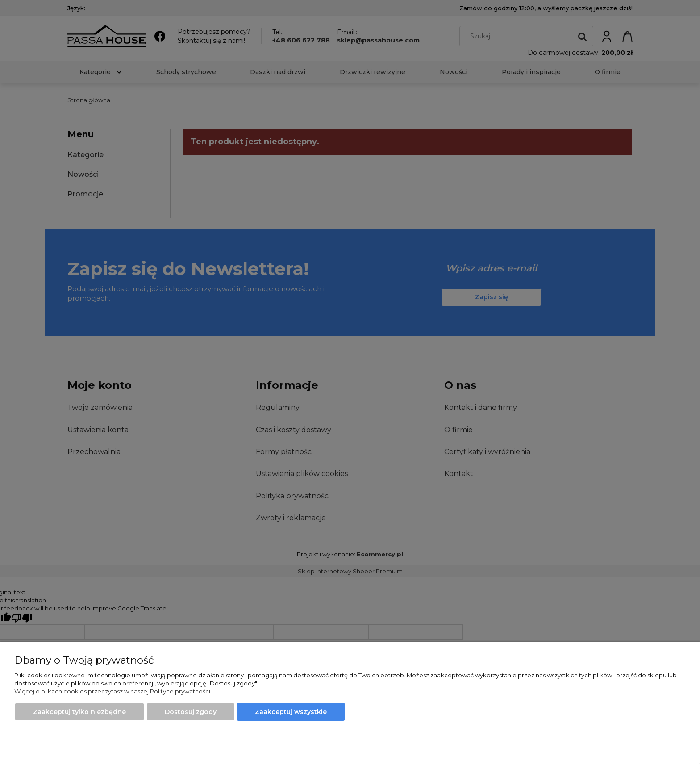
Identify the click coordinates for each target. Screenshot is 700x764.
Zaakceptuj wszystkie (291, 712)
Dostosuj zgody (191, 712)
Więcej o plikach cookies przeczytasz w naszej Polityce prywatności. (113, 691)
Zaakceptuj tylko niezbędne (79, 712)
